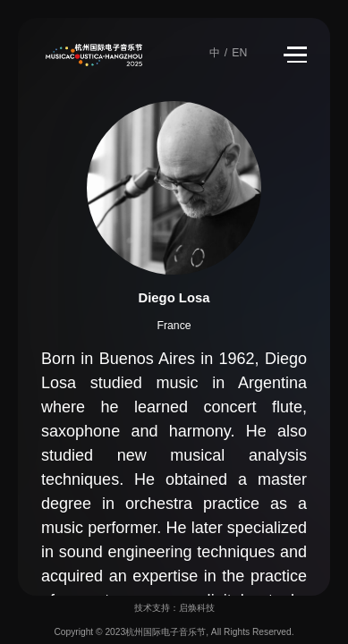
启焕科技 (197, 608)
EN (239, 53)
